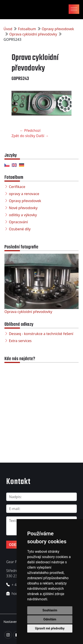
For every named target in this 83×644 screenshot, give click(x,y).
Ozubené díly (20, 229)
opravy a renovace (24, 194)
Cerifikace (17, 187)
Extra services (20, 341)
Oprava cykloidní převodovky (33, 34)
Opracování (18, 222)
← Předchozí (30, 130)
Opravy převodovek (58, 29)
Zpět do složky (23, 136)
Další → (42, 136)
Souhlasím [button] (50, 610)
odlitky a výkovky (23, 215)
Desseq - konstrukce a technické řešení (41, 334)
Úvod (8, 29)
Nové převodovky (23, 208)
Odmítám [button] (50, 619)
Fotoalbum (27, 29)
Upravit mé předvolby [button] (50, 628)
